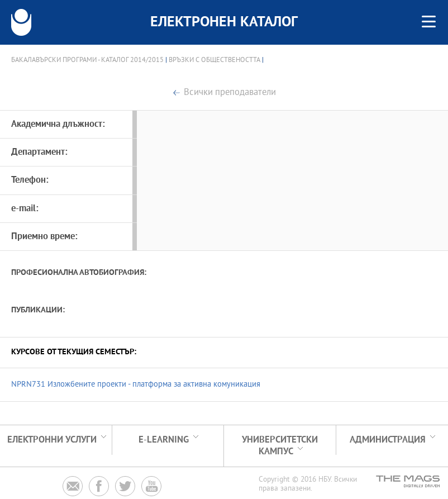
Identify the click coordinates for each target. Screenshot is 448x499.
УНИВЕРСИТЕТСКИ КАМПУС (280, 446)
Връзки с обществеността (215, 60)
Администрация (388, 440)
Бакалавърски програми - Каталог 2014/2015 (87, 60)
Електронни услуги (52, 440)
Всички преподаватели (230, 93)
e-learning (164, 440)
